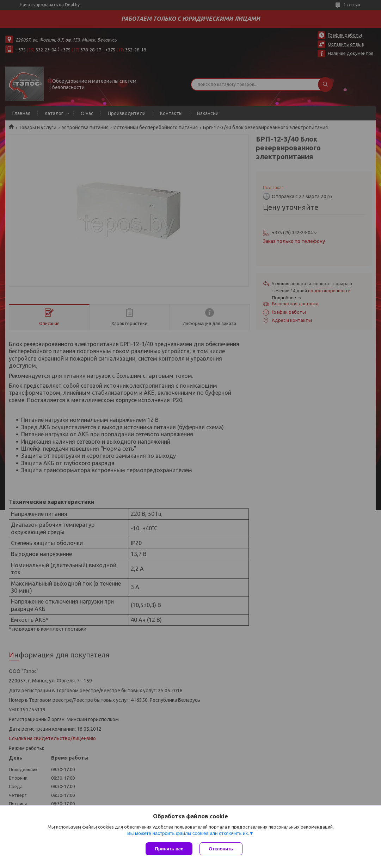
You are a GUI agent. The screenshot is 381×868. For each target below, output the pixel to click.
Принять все (169, 849)
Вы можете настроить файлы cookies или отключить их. (188, 833)
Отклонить (221, 849)
